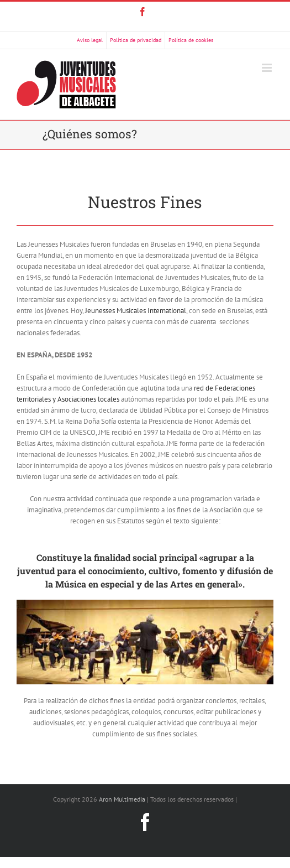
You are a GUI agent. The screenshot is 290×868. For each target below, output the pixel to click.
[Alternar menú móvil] (268, 68)
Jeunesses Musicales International (136, 311)
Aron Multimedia (122, 799)
